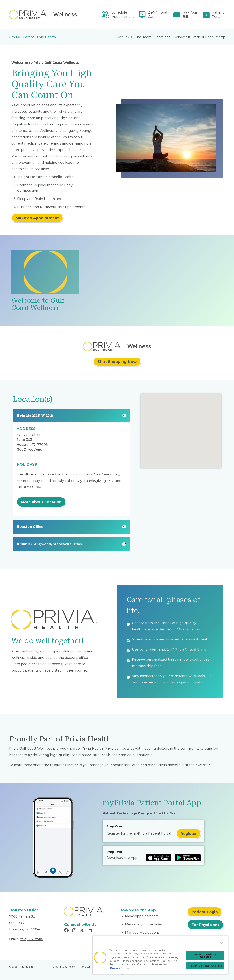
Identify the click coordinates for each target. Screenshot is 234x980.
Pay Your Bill (190, 15)
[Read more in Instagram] (75, 931)
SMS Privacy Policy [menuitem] (64, 967)
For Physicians (205, 925)
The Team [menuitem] (143, 37)
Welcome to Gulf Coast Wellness (38, 304)
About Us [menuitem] (124, 37)
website (204, 765)
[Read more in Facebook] (67, 931)
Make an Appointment (37, 218)
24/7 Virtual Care (157, 15)
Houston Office (30, 527)
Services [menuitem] (181, 37)
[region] (160, 955)
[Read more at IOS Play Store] (159, 858)
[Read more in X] (82, 931)
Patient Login (205, 912)
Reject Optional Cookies (206, 966)
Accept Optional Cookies (206, 956)
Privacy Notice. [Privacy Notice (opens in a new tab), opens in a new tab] (120, 968)
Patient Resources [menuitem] (207, 37)
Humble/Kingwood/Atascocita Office (50, 544)
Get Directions (29, 450)
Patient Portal (218, 15)
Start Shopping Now (117, 362)
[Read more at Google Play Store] (188, 858)
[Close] (222, 943)
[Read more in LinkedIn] (90, 931)
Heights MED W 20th (35, 415)
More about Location (41, 502)
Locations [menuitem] (163, 37)
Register (189, 834)
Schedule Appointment (123, 15)
